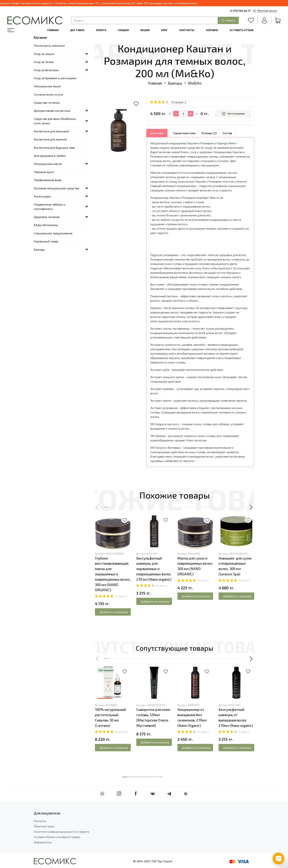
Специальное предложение (53, 233)
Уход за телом (44, 62)
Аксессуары (42, 196)
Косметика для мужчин (50, 139)
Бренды (175, 83)
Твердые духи (44, 172)
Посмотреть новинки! (49, 45)
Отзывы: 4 (244, 731)
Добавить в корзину (114, 612)
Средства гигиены (47, 102)
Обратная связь (44, 826)
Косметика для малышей (51, 131)
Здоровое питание (47, 217)
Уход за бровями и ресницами (55, 78)
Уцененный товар (46, 241)
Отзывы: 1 (244, 580)
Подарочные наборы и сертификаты (49, 207)
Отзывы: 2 (203, 731)
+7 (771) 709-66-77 (240, 11)
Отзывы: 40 (121, 731)
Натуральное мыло (47, 86)
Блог (164, 30)
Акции (145, 30)
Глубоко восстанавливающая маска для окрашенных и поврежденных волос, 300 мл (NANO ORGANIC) (113, 574)
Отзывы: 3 (121, 596)
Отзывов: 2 (179, 102)
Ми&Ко (195, 83)
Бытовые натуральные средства (56, 188)
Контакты (187, 30)
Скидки (123, 30)
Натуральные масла (48, 164)
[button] (98, 507)
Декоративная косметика (52, 111)
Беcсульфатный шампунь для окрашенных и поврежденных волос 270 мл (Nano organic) (154, 569)
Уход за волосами (46, 70)
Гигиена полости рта (48, 94)
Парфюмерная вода (48, 180)
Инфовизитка (43, 842)
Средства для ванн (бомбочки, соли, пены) (55, 121)
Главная (53, 30)
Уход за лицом (44, 54)
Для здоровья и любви (50, 156)
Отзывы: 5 (203, 580)
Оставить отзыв (241, 30)
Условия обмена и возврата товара (57, 837)
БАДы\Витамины (46, 225)
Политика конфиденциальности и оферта (61, 832)
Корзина (212, 30)
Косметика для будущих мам (54, 148)
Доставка (77, 30)
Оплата (101, 30)
